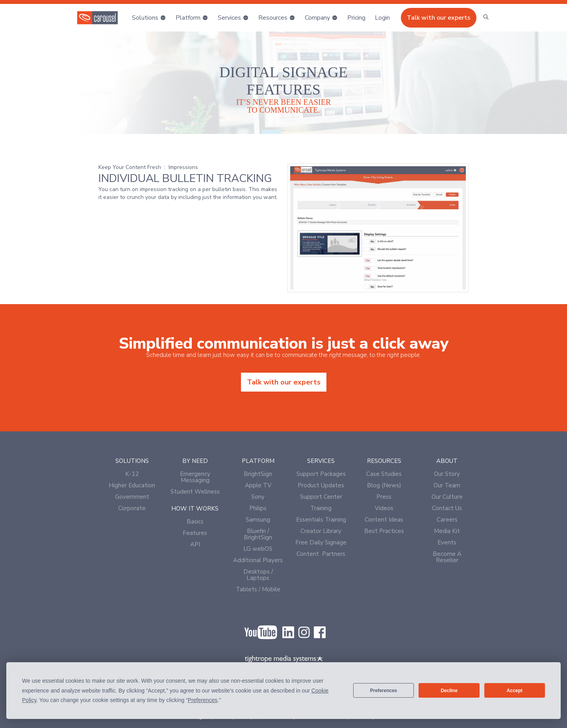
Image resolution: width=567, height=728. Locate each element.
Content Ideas (384, 520)
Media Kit (447, 531)
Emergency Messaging (195, 477)
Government (132, 497)
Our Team (447, 485)
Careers (447, 520)
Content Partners (321, 554)
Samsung (258, 520)
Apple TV (258, 485)
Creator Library (321, 531)
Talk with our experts (439, 18)
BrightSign (258, 474)
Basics (195, 522)
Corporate (132, 508)
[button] (149, 18)
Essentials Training (321, 520)
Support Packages (321, 474)
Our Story (447, 474)
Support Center (321, 497)
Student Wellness (195, 492)
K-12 (132, 474)
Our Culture (447, 497)
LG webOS (258, 549)
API (195, 544)
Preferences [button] (203, 700)
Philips (258, 508)
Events (447, 542)
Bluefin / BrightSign (258, 534)
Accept (515, 691)
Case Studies (384, 474)
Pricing (356, 18)
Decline (449, 691)
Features (195, 533)
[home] (97, 18)
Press (384, 497)
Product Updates (321, 485)
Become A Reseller (447, 557)
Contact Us (447, 508)
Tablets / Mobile (258, 589)
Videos (384, 508)
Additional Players (258, 560)
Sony (258, 497)
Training (321, 508)
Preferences (384, 691)
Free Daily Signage (321, 542)
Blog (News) (384, 485)
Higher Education (132, 485)
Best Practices (384, 531)
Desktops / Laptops (258, 575)
